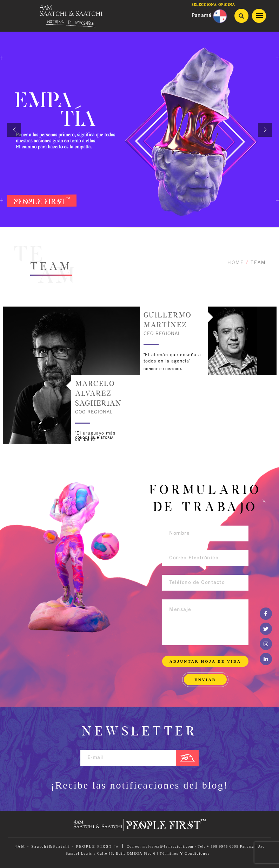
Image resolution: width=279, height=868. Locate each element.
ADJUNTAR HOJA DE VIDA (205, 661)
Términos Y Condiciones (185, 853)
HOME (236, 263)
